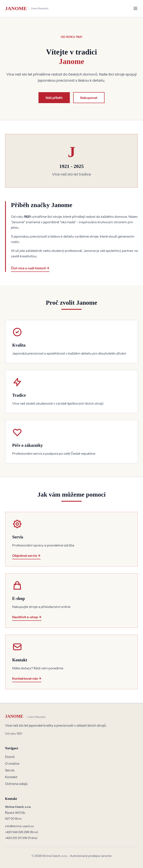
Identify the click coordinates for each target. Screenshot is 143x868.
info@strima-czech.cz (19, 826)
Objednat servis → (26, 556)
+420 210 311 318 (16, 838)
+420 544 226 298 (17, 832)
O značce (12, 763)
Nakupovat (89, 98)
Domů (10, 757)
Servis (10, 770)
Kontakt (11, 777)
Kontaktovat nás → (27, 678)
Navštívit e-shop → (27, 617)
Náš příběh (54, 98)
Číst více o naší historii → (30, 268)
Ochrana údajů (16, 784)
